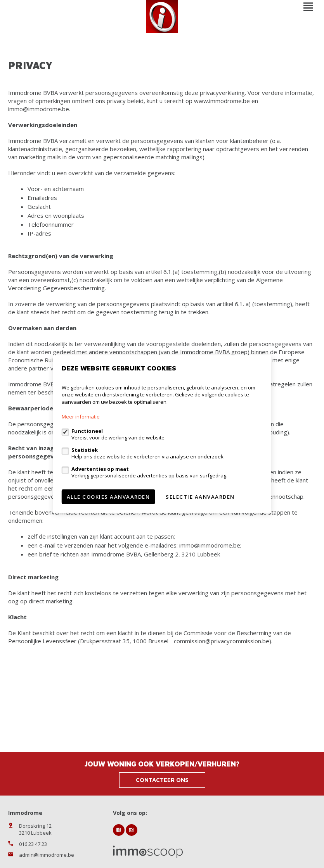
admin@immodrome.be (47, 855)
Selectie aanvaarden (200, 497)
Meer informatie (81, 417)
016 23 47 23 (33, 844)
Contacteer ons (162, 780)
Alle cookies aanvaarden (108, 497)
